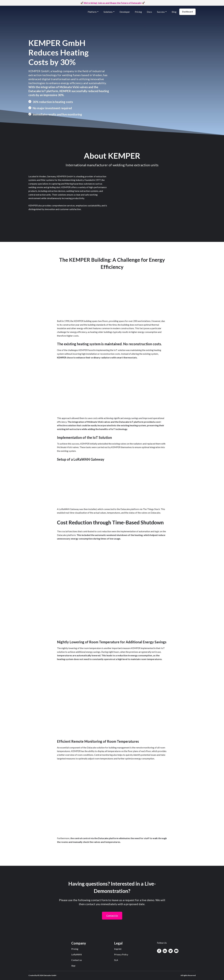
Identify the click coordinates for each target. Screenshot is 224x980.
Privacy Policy (121, 954)
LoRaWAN (77, 954)
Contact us (77, 960)
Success (161, 12)
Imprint (118, 949)
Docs (149, 12)
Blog (174, 12)
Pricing (138, 12)
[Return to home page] (42, 12)
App (73, 966)
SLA (116, 960)
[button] (187, 12)
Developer (125, 12)
